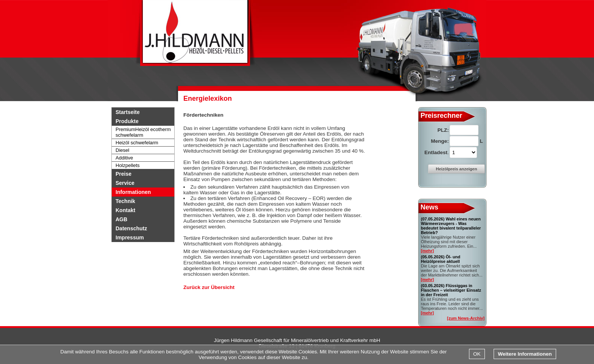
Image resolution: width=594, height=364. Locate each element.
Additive (124, 158)
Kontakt (125, 210)
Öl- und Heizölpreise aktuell (441, 259)
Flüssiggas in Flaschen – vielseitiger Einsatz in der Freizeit (451, 290)
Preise (123, 174)
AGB (121, 219)
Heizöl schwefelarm (137, 143)
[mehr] (427, 251)
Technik (125, 201)
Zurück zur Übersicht (209, 287)
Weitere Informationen (525, 354)
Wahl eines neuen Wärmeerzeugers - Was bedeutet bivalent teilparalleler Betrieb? (451, 226)
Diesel (122, 150)
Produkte (127, 121)
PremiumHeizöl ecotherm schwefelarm (143, 132)
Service (125, 183)
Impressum (130, 237)
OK (477, 354)
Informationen (133, 192)
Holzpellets (128, 165)
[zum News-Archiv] (466, 318)
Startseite (128, 112)
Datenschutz (131, 228)
